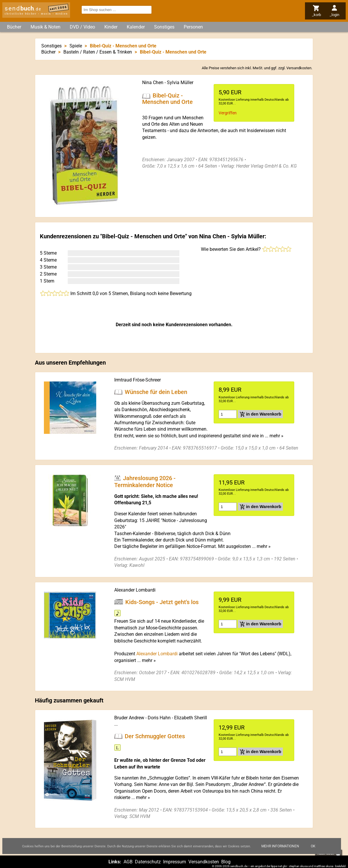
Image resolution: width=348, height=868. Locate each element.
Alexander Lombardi (135, 590)
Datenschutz (148, 862)
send (23, 8)
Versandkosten (299, 68)
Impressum (175, 862)
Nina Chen (153, 82)
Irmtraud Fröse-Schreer (138, 380)
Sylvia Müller (180, 82)
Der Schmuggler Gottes (155, 736)
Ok (313, 846)
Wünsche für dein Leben (156, 392)
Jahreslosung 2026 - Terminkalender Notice (145, 482)
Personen (193, 27)
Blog (226, 862)
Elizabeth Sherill (191, 718)
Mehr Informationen (280, 846)
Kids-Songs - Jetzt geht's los (162, 602)
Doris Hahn (159, 718)
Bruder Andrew (129, 718)
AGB (128, 862)
